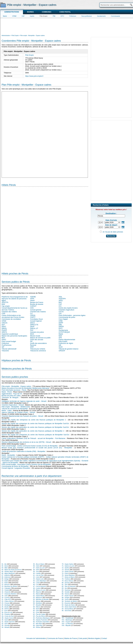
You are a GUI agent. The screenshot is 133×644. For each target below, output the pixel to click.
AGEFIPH (62, 299)
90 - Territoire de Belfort (69, 601)
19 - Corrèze (6, 598)
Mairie (5, 16)
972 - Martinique (67, 620)
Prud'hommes (7, 345)
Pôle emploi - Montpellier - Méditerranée (16, 407)
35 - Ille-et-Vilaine (39, 564)
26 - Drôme (5, 609)
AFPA (32, 299)
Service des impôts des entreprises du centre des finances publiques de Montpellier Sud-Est (35, 424)
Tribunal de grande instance (68, 349)
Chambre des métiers (9, 312)
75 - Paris (65, 573)
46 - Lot (36, 585)
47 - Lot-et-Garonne (39, 586)
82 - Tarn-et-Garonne (69, 586)
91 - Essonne (66, 603)
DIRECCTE (34, 325)
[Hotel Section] (45, 228)
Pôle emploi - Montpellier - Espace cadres (16, 386)
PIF (31, 341)
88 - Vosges (66, 598)
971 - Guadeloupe (68, 618)
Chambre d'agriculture (66, 310)
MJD (60, 336)
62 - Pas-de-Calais (39, 614)
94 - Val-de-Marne (68, 609)
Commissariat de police (67, 317)
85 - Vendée (66, 592)
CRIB (61, 321)
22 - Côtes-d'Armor (8, 601)
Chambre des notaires (38, 312)
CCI (60, 306)
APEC (61, 301)
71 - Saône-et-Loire (68, 566)
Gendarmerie (101, 16)
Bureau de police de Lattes (11, 396)
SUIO (61, 347)
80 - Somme (66, 583)
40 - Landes (37, 573)
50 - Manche (37, 592)
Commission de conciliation (11, 319)
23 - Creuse (5, 603)
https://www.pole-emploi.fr (34, 76)
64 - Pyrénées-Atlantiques (41, 618)
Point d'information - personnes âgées (72, 315)
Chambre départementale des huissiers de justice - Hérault (22, 416)
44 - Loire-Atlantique (40, 581)
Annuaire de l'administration (36, 638)
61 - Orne (36, 612)
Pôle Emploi (29, 55)
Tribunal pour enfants (38, 349)
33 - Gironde (6, 625)
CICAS (61, 312)
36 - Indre (36, 566)
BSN (3, 304)
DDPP (61, 323)
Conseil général (36, 310)
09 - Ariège (5, 579)
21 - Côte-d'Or (6, 599)
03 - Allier (5, 568)
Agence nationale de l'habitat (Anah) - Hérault (18, 412)
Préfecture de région (66, 343)
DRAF (32, 327)
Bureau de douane (37, 304)
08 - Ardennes (6, 577)
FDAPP (4, 330)
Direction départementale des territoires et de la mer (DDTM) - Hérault (26, 442)
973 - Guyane (66, 622)
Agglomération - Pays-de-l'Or (12, 394)
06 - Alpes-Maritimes (8, 573)
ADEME (33, 297)
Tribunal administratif (9, 349)
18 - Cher (5, 596)
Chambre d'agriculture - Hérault (13, 405)
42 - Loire (36, 577)
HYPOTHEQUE (64, 332)
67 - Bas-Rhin (37, 624)
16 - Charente (6, 592)
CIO (60, 314)
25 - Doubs (5, 607)
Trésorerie (5, 351)
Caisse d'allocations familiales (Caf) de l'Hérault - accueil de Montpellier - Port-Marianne (33, 438)
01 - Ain (4, 564)
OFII (60, 338)
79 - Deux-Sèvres (68, 581)
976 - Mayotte (66, 625)
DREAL (4, 328)
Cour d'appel (63, 319)
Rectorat (33, 345)
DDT (3, 325)
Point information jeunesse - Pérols (14, 390)
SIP (3, 347)
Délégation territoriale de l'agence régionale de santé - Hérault (24, 401)
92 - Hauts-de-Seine (68, 605)
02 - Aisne (5, 566)
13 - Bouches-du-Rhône (9, 586)
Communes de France (55, 638)
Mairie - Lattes (7, 411)
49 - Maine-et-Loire (39, 590)
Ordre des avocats (37, 340)
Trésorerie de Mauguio (10, 398)
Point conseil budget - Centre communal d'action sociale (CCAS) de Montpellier (30, 446)
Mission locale (35, 336)
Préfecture (73, 16)
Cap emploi (6, 306)
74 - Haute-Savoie (68, 571)
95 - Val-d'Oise (67, 611)
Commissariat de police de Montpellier (15, 466)
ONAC (4, 340)
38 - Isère (36, 570)
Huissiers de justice (37, 332)
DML (60, 325)
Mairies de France (71, 638)
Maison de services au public (40, 338)
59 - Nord (36, 609)
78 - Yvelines (66, 579)
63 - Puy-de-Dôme (39, 616)
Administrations (12, 12)
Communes (47, 12)
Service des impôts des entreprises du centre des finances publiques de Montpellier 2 (34, 420)
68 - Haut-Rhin (38, 625)
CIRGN (33, 315)
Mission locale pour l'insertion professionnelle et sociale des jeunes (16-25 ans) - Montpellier (37, 448)
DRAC (4, 327)
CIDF (3, 314)
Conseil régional (36, 321)
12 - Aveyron (6, 585)
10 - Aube (5, 581)
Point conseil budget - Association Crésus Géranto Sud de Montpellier (26, 464)
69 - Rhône (37, 627)
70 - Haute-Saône (68, 564)
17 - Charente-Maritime (9, 594)
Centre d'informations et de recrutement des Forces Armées (13, 316)
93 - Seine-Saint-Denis (69, 607)
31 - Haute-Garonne (8, 622)
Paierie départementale (67, 340)
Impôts (32, 16)
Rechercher (111, 236)
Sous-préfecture (87, 16)
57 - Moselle (37, 605)
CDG (32, 308)
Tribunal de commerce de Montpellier (15, 409)
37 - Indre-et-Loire (39, 568)
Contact (104, 638)
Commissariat (115, 16)
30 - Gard (5, 620)
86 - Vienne (66, 594)
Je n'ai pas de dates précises (113, 232)
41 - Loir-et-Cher (38, 575)
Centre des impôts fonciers (68, 308)
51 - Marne (37, 594)
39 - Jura (36, 571)
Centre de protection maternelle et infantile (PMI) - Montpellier (23, 451)
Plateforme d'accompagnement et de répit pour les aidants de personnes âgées (15, 299)
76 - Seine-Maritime (68, 575)
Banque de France (37, 302)
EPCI (62, 16)
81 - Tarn (65, 585)
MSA (3, 338)
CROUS (4, 323)
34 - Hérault (5, 627)
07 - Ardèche (6, 575)
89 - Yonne (65, 599)
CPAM (14, 16)
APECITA (5, 302)
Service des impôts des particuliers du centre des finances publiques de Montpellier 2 (33, 431)
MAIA (32, 334)
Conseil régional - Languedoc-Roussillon (16, 468)
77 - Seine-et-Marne (68, 577)
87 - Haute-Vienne (68, 596)
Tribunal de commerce (38, 351)
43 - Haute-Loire (38, 579)
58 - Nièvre (37, 607)
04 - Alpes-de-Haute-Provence (11, 570)
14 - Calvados (6, 588)
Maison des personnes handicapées (14, 336)
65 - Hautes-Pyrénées (40, 620)
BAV (60, 302)
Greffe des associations (38, 343)
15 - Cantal (5, 590)
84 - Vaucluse (66, 590)
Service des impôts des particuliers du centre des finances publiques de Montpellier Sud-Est (35, 427)
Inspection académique (10, 334)
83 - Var (64, 588)
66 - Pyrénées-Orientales (41, 622)
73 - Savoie (66, 570)
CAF (23, 16)
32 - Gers (5, 624)
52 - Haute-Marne (39, 596)
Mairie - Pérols (7, 392)
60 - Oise (36, 611)
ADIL (60, 297)
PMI (54, 16)
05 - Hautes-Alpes (7, 571)
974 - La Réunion (67, 624)
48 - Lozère (37, 588)
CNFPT (33, 317)
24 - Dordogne (6, 605)
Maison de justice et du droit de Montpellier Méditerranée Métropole (25, 388)
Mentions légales (94, 638)
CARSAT (33, 306)
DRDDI (61, 327)
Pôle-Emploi (43, 16)
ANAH (32, 301)
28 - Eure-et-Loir (7, 612)
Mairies (30, 12)
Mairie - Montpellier (8, 455)
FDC (32, 330)
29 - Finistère (6, 614)
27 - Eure (5, 611)
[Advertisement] (67, 26)
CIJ (31, 314)
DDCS (32, 323)
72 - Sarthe (65, 568)
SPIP (32, 347)
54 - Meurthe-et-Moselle (41, 599)
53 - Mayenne (37, 598)
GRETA (4, 332)
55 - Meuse (37, 601)
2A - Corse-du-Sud (8, 616)
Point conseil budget (9, 341)
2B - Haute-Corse (7, 618)
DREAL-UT (34, 328)
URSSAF (62, 351)
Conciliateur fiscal (36, 319)
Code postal (65, 12)
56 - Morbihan (38, 603)
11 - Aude (5, 583)
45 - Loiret (36, 583)
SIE (60, 345)
